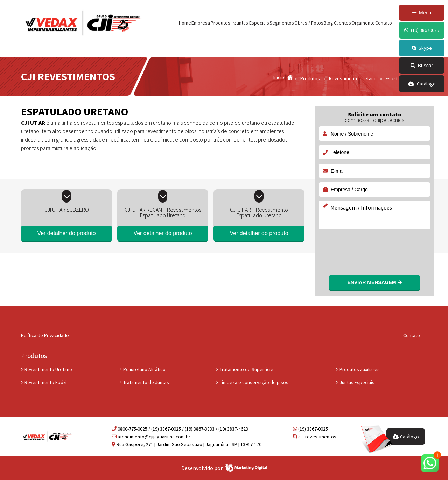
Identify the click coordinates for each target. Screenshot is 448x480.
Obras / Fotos (309, 23)
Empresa (201, 23)
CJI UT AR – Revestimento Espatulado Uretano (259, 212)
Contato (384, 23)
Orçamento (363, 23)
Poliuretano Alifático (144, 369)
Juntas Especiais (252, 23)
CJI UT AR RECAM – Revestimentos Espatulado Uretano (163, 212)
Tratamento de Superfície (247, 369)
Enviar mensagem (374, 282)
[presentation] (372, 247)
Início (279, 78)
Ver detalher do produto (66, 233)
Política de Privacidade (45, 335)
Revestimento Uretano (48, 369)
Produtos (310, 78)
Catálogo (406, 437)
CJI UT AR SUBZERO (67, 210)
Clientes (342, 23)
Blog (328, 23)
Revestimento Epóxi (45, 382)
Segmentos (282, 23)
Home (185, 23)
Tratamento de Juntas (146, 382)
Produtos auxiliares (360, 369)
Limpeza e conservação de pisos (254, 382)
